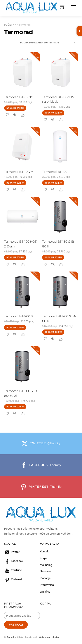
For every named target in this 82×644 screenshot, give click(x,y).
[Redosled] (49, 43)
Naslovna (46, 571)
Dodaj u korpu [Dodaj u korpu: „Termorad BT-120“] (53, 183)
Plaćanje (45, 578)
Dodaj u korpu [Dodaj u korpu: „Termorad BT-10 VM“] (15, 183)
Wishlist (45, 592)
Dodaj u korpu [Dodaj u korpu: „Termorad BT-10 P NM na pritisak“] (53, 113)
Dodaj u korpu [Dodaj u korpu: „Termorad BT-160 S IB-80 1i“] (53, 257)
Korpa (44, 558)
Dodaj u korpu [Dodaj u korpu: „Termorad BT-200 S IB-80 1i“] (53, 332)
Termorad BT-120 (55, 172)
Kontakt (45, 551)
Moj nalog (46, 565)
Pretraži (16, 625)
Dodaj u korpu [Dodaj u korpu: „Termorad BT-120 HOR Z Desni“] (15, 257)
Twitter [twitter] (12, 552)
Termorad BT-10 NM (19, 97)
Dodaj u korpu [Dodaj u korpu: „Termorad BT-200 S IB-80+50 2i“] (15, 407)
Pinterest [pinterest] (13, 579)
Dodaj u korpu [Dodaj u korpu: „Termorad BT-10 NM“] (15, 108)
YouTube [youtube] (13, 570)
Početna (10, 25)
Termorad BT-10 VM (19, 172)
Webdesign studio (49, 637)
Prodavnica (47, 585)
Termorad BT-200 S (19, 316)
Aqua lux (12, 637)
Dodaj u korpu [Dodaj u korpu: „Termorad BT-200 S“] (15, 327)
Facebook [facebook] (14, 561)
